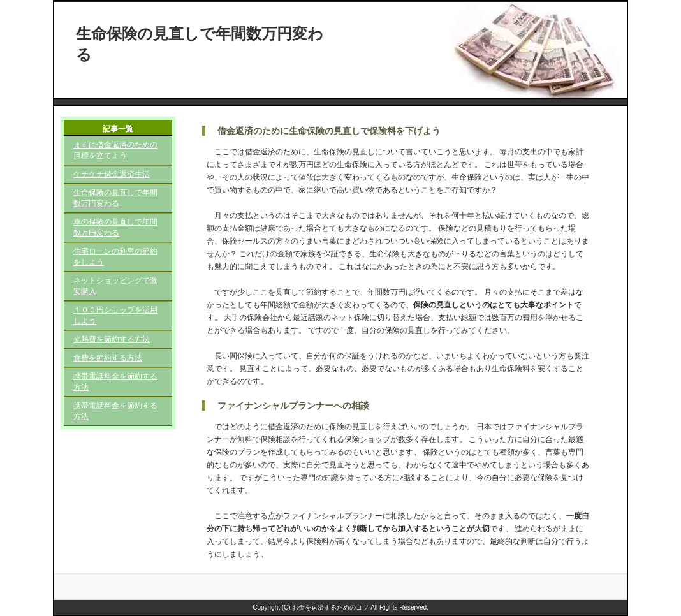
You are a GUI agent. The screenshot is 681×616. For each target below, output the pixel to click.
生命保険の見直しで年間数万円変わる (115, 198)
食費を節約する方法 (108, 358)
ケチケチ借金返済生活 (112, 174)
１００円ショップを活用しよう (115, 315)
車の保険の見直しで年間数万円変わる (115, 227)
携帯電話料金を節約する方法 (115, 382)
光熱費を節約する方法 (112, 339)
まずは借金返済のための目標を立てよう (115, 150)
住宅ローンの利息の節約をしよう (115, 257)
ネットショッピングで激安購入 (115, 286)
